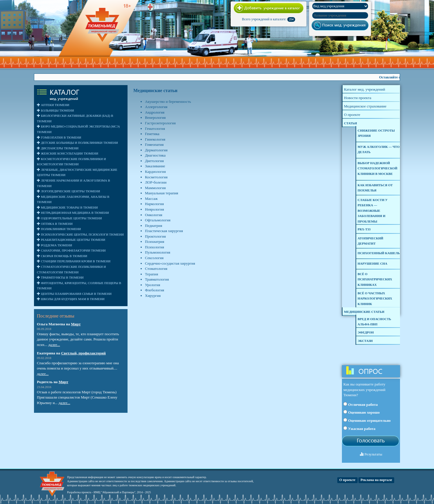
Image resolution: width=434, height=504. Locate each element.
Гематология (155, 129)
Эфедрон (366, 332)
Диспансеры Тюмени (58, 148)
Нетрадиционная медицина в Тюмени (73, 213)
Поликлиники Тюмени (59, 229)
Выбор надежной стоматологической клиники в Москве (377, 168)
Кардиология (155, 172)
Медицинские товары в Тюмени (67, 207)
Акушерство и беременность (168, 102)
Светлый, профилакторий (83, 353)
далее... (54, 345)
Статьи (350, 123)
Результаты (371, 454)
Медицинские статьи (364, 312)
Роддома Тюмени (54, 245)
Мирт (76, 324)
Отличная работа (361, 404)
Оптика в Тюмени (55, 224)
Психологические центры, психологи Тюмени (80, 234)
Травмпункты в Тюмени (60, 277)
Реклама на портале (376, 480)
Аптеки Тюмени (53, 105)
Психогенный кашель (379, 253)
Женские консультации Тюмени (68, 153)
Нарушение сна (372, 263)
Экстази (365, 341)
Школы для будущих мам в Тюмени (71, 299)
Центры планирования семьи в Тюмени (74, 294)
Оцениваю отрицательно (367, 420)
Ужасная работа (359, 428)
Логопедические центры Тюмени (68, 191)
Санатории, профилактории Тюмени (71, 250)
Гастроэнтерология (160, 123)
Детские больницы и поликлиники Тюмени (77, 143)
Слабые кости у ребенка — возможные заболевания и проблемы (373, 211)
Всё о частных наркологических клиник (375, 298)
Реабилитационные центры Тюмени (71, 240)
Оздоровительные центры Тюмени (69, 218)
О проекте (347, 480)
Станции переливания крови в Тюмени (74, 261)
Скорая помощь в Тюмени (62, 256)
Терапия (151, 274)
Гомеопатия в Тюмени (59, 137)
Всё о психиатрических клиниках (375, 279)
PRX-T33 (364, 229)
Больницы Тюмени (55, 110)
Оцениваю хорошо (362, 412)
